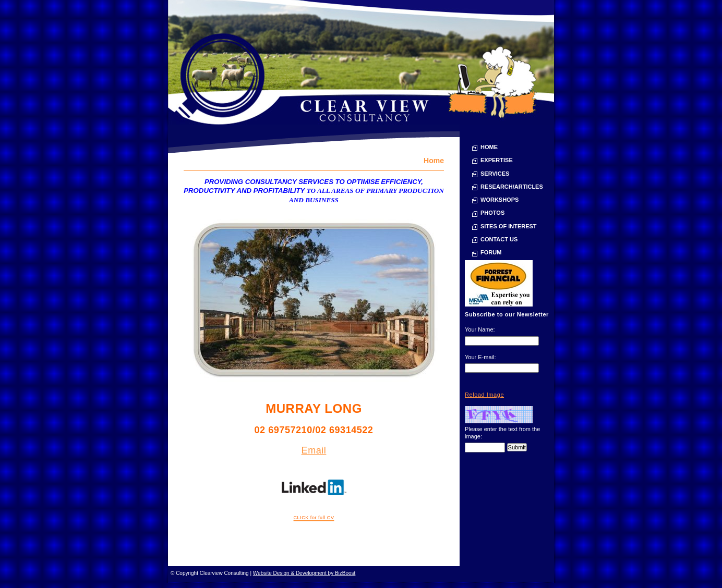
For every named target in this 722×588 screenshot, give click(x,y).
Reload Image (484, 395)
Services (495, 174)
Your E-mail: (480, 357)
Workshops (500, 200)
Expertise (497, 160)
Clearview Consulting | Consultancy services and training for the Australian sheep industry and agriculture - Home (361, 62)
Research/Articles (512, 187)
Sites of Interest (509, 226)
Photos (492, 213)
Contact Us (499, 239)
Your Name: (480, 329)
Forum (491, 252)
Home (489, 147)
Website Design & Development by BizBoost (304, 573)
